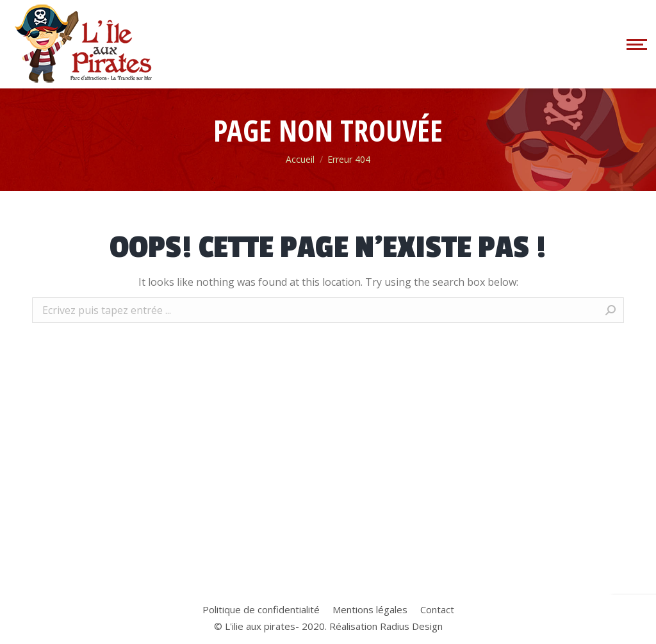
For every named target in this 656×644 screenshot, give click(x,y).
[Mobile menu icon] (635, 44)
